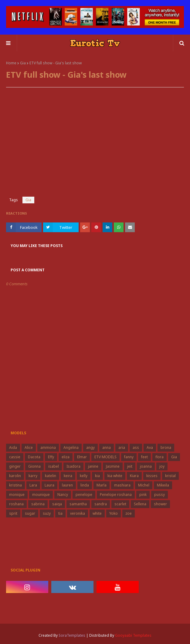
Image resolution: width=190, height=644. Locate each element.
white (97, 513)
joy (162, 466)
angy (90, 447)
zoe (129, 513)
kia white (115, 476)
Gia (23, 63)
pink (143, 495)
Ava (150, 447)
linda (85, 485)
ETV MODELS (105, 457)
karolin (15, 476)
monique (17, 495)
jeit (130, 466)
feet (144, 457)
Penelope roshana (116, 495)
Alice (29, 447)
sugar (30, 513)
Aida (13, 447)
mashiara (122, 485)
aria (122, 447)
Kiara (134, 476)
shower (160, 504)
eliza (66, 457)
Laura (49, 485)
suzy (47, 513)
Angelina (71, 447)
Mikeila (163, 485)
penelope (84, 495)
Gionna (34, 466)
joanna (146, 466)
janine (93, 466)
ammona (48, 447)
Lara (33, 485)
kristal (170, 476)
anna (107, 447)
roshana (16, 504)
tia (60, 513)
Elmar (82, 457)
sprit (13, 513)
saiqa (57, 504)
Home (11, 63)
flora (159, 457)
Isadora (73, 466)
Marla (102, 485)
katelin (51, 476)
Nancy (63, 495)
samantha (78, 504)
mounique (41, 495)
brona (166, 447)
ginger (15, 466)
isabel (54, 466)
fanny (129, 457)
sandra (101, 504)
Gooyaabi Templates (133, 635)
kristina (15, 485)
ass (136, 447)
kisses (152, 476)
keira (68, 476)
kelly (84, 476)
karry (33, 476)
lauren (67, 485)
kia (97, 476)
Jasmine (113, 466)
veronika (78, 513)
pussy (159, 495)
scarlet (120, 504)
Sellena (140, 504)
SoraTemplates (72, 635)
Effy (51, 457)
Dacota (34, 457)
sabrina (38, 504)
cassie (15, 457)
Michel (144, 485)
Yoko (114, 513)
